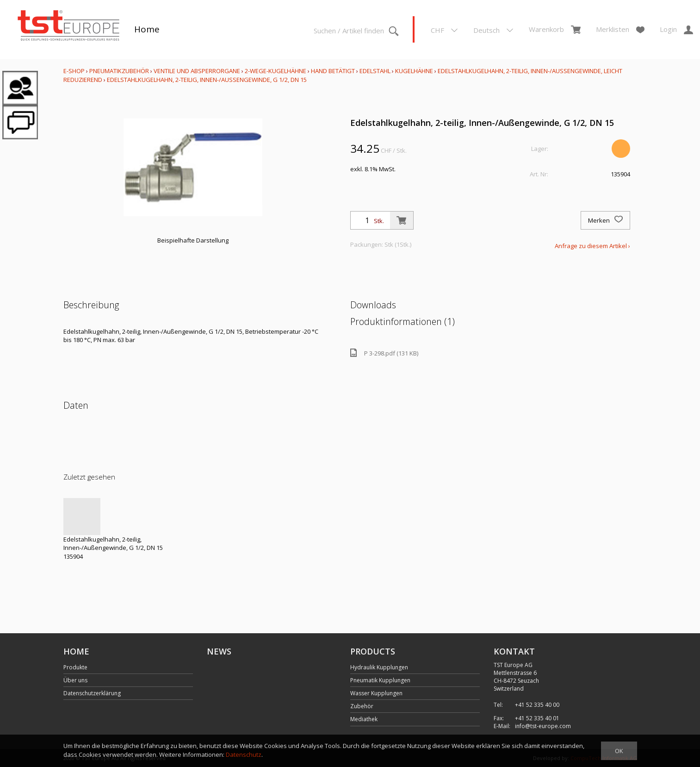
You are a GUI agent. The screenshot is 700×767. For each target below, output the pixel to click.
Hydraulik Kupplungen (379, 667)
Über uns (75, 680)
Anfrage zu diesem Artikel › (592, 246)
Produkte (75, 667)
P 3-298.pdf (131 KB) (384, 353)
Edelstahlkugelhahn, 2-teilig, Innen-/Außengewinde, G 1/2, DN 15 (207, 80)
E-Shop (74, 71)
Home (147, 29)
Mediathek (364, 719)
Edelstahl (375, 71)
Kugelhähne (414, 71)
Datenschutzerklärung (92, 693)
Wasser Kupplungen (376, 693)
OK (619, 751)
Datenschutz (244, 755)
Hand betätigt (333, 71)
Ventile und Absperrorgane (197, 71)
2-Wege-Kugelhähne (276, 71)
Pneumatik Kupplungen (380, 680)
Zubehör (362, 706)
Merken (605, 220)
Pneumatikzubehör (120, 71)
